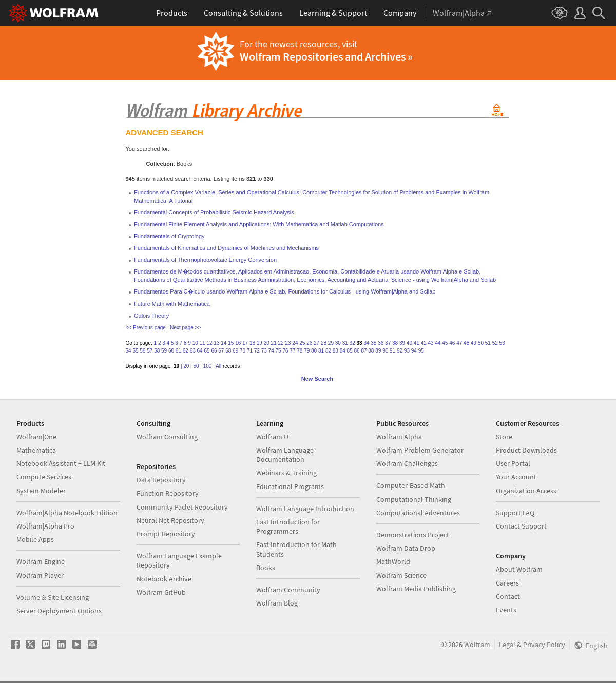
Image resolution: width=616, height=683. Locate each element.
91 (392, 351)
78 (300, 351)
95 (421, 351)
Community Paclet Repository (182, 507)
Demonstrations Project (413, 535)
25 (302, 343)
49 (474, 343)
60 (171, 351)
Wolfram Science (401, 575)
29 (331, 343)
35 (373, 343)
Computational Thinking (414, 499)
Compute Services (44, 477)
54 (129, 351)
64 (200, 351)
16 (238, 343)
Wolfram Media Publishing (416, 589)
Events (506, 610)
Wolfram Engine (41, 561)
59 (164, 351)
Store (504, 437)
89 (378, 351)
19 (259, 343)
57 (150, 351)
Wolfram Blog (277, 603)
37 (388, 343)
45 (445, 343)
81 (321, 351)
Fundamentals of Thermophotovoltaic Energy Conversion (205, 260)
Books (266, 568)
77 (292, 351)
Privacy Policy (544, 645)
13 (216, 343)
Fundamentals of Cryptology (169, 236)
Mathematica (36, 450)
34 (366, 343)
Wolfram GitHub (161, 592)
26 (309, 343)
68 (228, 351)
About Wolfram (519, 569)
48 (466, 343)
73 (264, 351)
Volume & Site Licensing (53, 597)
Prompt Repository (166, 534)
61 (178, 351)
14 (224, 343)
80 (314, 351)
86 (357, 351)
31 (345, 343)
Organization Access (526, 491)
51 (488, 343)
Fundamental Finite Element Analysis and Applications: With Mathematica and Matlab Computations (259, 224)
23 (288, 343)
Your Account (516, 477)
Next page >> (185, 328)
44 (438, 343)
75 (278, 351)
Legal (507, 645)
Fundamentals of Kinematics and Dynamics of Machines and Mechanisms (226, 248)
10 (195, 343)
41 (417, 343)
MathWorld (393, 561)
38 (395, 343)
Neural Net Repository (170, 520)
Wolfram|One (36, 437)
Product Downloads (526, 450)
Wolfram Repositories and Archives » (326, 56)
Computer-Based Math (411, 485)
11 (203, 343)
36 (381, 343)
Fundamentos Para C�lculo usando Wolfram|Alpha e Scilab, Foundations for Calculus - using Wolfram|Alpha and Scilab (285, 291)
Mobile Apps (35, 539)
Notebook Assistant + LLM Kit (61, 463)
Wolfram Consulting (167, 437)
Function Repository (168, 493)
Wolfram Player (40, 575)
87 (364, 351)
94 (414, 351)
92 (400, 351)
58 (157, 351)
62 (186, 351)
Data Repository (161, 480)
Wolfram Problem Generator (420, 450)
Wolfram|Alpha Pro (45, 526)
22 (281, 343)
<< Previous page (146, 328)
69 (235, 351)
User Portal (513, 463)
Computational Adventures (418, 513)
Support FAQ (515, 513)
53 (502, 343)
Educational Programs (290, 486)
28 (324, 343)
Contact (508, 596)
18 (252, 343)
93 (407, 351)
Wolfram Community (288, 590)
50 (481, 343)
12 (209, 343)
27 (316, 343)
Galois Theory (151, 316)
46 (452, 343)
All (218, 366)
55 (135, 351)
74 (271, 351)
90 (385, 351)
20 (267, 343)
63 (193, 351)
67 (221, 351)
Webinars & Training (286, 473)
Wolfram (477, 645)
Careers (507, 583)
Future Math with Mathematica (172, 304)
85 (350, 351)
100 (208, 366)
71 (250, 351)
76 (285, 351)
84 (343, 351)
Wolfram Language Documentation (285, 455)
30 (338, 343)
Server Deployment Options (59, 611)
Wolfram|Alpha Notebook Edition (67, 513)
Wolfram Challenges (407, 463)
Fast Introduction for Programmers (288, 526)
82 (328, 351)
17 (245, 343)
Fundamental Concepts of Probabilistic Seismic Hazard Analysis (214, 212)
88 (371, 351)
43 (431, 343)
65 (207, 351)
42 (424, 343)
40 (409, 343)
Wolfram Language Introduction (305, 509)
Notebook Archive (164, 579)
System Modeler (41, 491)
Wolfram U (272, 437)
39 (402, 343)
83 (335, 351)
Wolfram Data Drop (406, 548)
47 (459, 343)
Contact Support (521, 526)
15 (231, 343)
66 (214, 351)
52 (495, 343)
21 (274, 343)
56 (142, 351)
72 (257, 351)
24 (295, 343)
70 (243, 351)
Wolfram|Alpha (399, 437)
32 (352, 343)
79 (307, 351)
